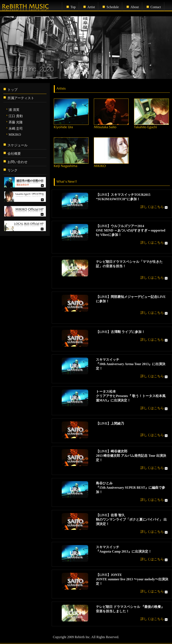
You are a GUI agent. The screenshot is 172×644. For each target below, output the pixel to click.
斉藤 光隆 (16, 122)
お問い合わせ (18, 162)
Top (73, 7)
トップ (13, 90)
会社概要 (14, 154)
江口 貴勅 (16, 116)
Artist (91, 7)
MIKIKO (15, 135)
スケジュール (18, 145)
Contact (156, 7)
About (135, 7)
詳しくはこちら (154, 207)
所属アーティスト (21, 98)
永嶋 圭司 (16, 128)
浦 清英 (14, 110)
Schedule (113, 7)
